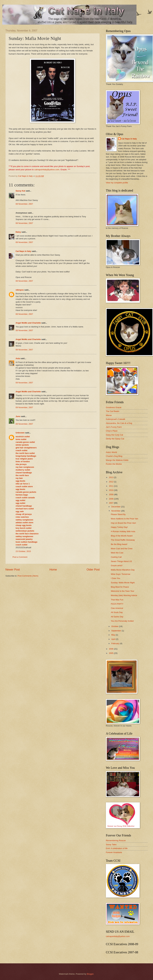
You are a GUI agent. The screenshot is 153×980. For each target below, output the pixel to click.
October (115, 626)
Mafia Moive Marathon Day (123, 570)
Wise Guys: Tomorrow (121, 574)
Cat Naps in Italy (23, 251)
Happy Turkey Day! (119, 527)
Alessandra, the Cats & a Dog (119, 423)
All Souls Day (117, 612)
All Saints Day (117, 617)
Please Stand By (118, 514)
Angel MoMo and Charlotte (28, 323)
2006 (111, 649)
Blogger (90, 974)
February (116, 643)
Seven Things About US (121, 561)
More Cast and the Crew (122, 549)
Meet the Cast (117, 553)
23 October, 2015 (23, 551)
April (114, 639)
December (116, 507)
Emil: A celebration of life (117, 848)
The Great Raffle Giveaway (123, 540)
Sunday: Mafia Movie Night (123, 583)
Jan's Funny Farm (114, 427)
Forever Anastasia (114, 852)
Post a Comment (20, 557)
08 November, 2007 (24, 204)
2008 (111, 499)
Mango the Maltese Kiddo (117, 460)
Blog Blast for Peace (120, 587)
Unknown (20, 433)
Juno (18, 416)
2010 (111, 490)
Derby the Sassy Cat (115, 439)
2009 (111, 494)
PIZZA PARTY (117, 604)
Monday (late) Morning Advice (124, 595)
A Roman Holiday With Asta (123, 531)
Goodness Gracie (114, 407)
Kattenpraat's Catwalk (116, 419)
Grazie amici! (117, 565)
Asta (18, 358)
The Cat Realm (113, 411)
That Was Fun (117, 600)
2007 (111, 503)
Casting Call (116, 557)
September (116, 631)
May (113, 635)
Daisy (18, 232)
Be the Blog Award (119, 544)
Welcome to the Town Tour (122, 591)
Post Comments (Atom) (28, 576)
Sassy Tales (111, 845)
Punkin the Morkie (114, 464)
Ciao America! (117, 608)
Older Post (93, 570)
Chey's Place (112, 431)
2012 (111, 482)
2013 (111, 477)
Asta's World (111, 452)
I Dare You (115, 578)
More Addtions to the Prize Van (124, 519)
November (116, 511)
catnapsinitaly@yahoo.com (47, 170)
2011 (111, 486)
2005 (111, 653)
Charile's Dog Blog (114, 456)
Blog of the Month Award (122, 536)
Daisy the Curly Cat (114, 435)
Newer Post (13, 570)
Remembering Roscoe (116, 840)
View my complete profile (117, 183)
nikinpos (20, 290)
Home (53, 570)
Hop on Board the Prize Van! (123, 523)
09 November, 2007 (24, 383)
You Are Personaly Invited (122, 621)
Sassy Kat (20, 191)
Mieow (109, 415)
